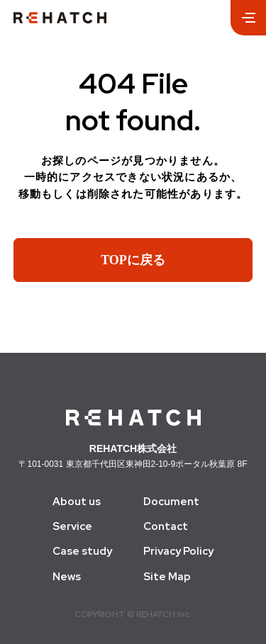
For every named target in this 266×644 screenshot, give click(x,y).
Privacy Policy (178, 552)
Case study (82, 552)
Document (171, 502)
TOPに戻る (133, 260)
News (67, 577)
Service (72, 527)
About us (77, 502)
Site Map (167, 577)
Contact (166, 527)
